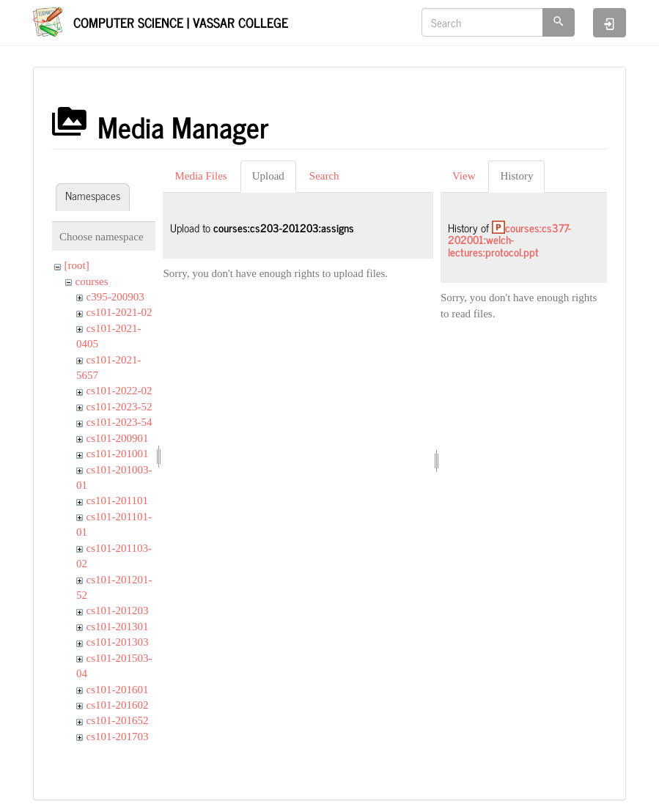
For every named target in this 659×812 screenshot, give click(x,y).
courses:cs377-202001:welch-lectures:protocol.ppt (509, 240)
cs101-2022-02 (119, 391)
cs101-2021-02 (119, 312)
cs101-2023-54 (119, 422)
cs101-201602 (118, 705)
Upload (268, 176)
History (516, 176)
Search (324, 176)
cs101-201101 (117, 501)
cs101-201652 (118, 720)
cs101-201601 (118, 690)
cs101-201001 (118, 454)
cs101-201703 (118, 737)
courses (92, 281)
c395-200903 (115, 297)
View (464, 176)
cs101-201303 (118, 642)
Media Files (200, 176)
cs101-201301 (118, 627)
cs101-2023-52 (119, 407)
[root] (77, 265)
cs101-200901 (118, 438)
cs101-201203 (118, 610)
